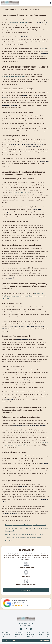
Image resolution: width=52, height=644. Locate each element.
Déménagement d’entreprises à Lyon (19, 634)
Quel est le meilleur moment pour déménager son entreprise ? (25, 534)
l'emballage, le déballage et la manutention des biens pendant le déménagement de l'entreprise (24, 296)
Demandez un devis (26, 590)
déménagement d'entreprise (18, 22)
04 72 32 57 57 (9, 641)
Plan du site (48, 634)
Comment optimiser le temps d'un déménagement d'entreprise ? (25, 525)
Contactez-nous (44, 641)
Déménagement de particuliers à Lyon (6, 634)
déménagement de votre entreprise (13, 77)
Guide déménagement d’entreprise (31, 634)
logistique (43, 49)
